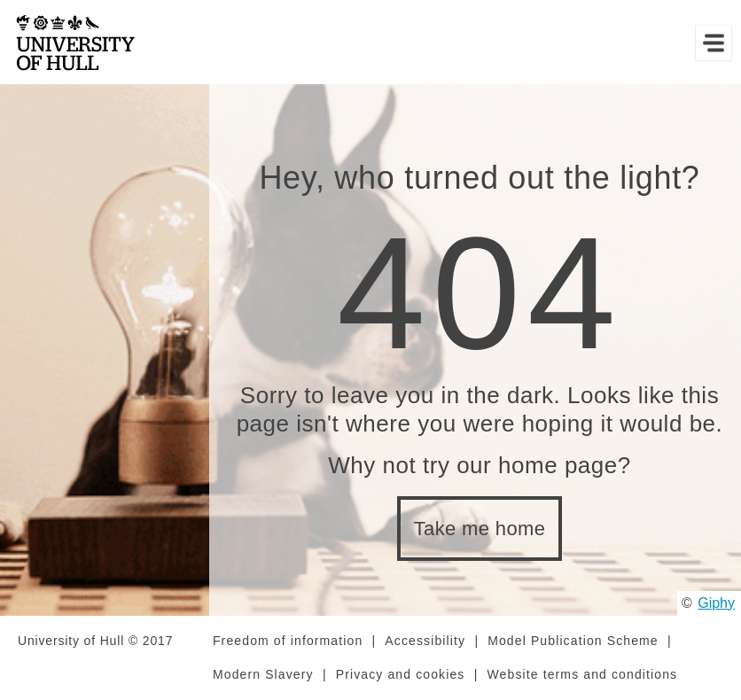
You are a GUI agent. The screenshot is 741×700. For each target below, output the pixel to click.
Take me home (480, 529)
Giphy (716, 603)
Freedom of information (288, 641)
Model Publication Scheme (573, 641)
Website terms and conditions (582, 674)
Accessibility (425, 641)
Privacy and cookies (401, 674)
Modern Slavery (263, 674)
